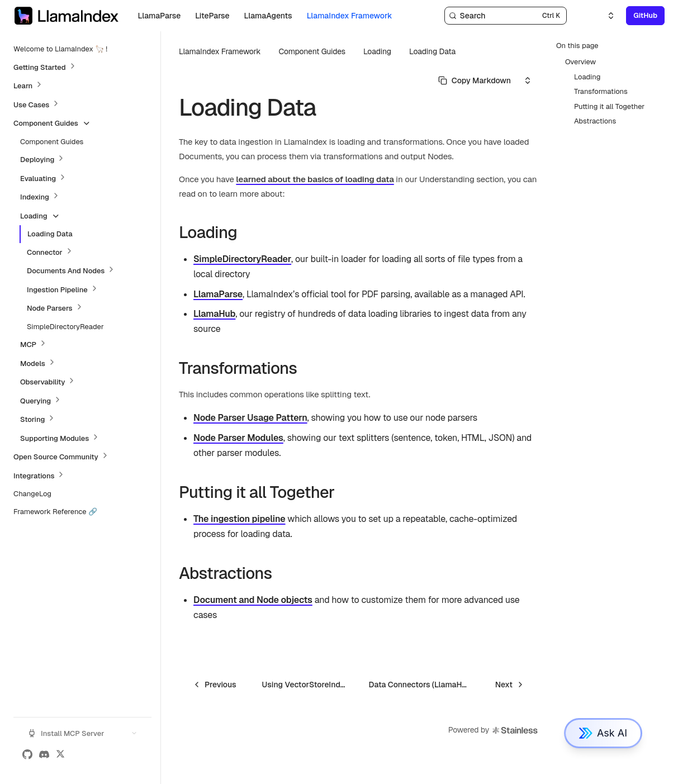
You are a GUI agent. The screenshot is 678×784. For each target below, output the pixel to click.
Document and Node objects (253, 600)
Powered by (493, 730)
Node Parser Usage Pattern (250, 418)
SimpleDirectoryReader (242, 259)
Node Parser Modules (238, 438)
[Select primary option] (475, 80)
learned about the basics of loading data (315, 179)
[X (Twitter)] (60, 754)
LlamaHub (214, 314)
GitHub (645, 15)
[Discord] (44, 754)
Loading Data (432, 51)
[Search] (506, 16)
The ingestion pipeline (240, 519)
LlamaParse (218, 294)
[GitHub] (27, 754)
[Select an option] (604, 16)
